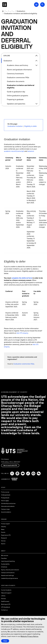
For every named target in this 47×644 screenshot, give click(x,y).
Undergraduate (6, 495)
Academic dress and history (18, 65)
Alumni (3, 544)
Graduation (8, 61)
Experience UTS (6, 535)
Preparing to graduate (15, 99)
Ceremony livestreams (15, 74)
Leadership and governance (10, 578)
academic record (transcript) (14, 151)
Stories (3, 541)
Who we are (5, 555)
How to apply (5, 501)
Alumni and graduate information (19, 70)
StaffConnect (5, 601)
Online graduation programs (18, 96)
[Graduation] (21, 11)
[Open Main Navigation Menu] (36, 5)
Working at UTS (6, 604)
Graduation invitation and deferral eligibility (21, 87)
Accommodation (6, 512)
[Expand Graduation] (36, 61)
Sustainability (5, 564)
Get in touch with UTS (10, 465)
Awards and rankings (7, 575)
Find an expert (5, 524)
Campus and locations (8, 573)
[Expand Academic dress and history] (36, 65)
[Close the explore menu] (36, 56)
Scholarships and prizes (8, 503)
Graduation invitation (15, 126)
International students (8, 506)
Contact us (4, 610)
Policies (3, 599)
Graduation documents (16, 81)
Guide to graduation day (16, 92)
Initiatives (4, 567)
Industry (4, 527)
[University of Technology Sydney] (3, 11)
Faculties (4, 558)
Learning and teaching (8, 561)
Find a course (5, 492)
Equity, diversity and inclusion (10, 570)
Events (3, 532)
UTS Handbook (6, 607)
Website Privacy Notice (29, 636)
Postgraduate (5, 498)
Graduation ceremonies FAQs (18, 77)
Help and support (6, 593)
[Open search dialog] (42, 5)
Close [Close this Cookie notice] (5, 641)
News (3, 529)
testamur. (31, 151)
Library (3, 596)
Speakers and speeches (16, 104)
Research (4, 538)
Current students (6, 590)
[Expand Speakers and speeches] (36, 104)
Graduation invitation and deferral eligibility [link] (21, 13)
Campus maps (5, 509)
